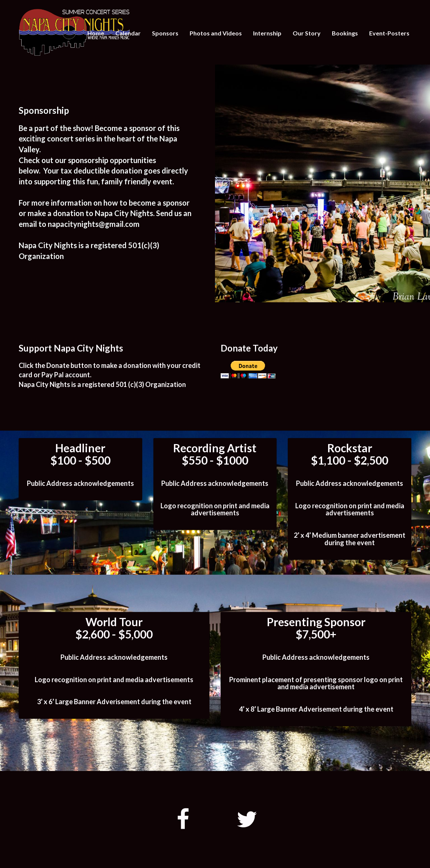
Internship (267, 33)
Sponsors (165, 33)
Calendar (128, 33)
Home (96, 33)
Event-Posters (389, 33)
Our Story (307, 33)
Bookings (345, 33)
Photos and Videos (216, 33)
